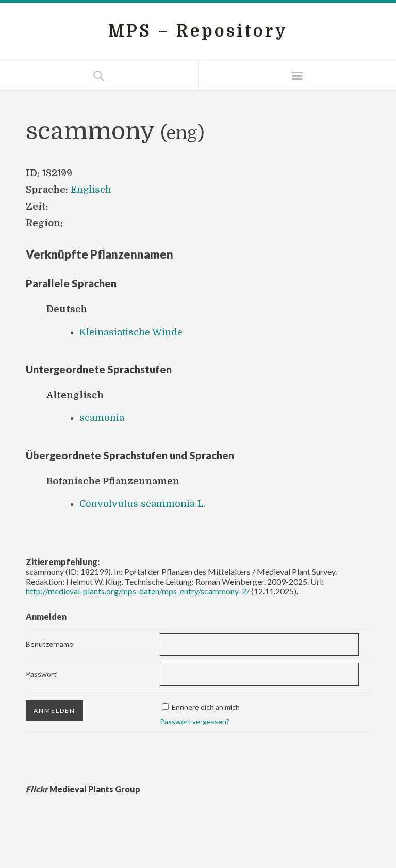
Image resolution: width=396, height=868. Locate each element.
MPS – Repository (198, 31)
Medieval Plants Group (83, 789)
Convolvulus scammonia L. (142, 504)
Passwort (41, 674)
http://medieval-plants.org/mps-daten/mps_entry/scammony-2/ (138, 591)
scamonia (102, 418)
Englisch (91, 190)
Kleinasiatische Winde (131, 332)
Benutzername (49, 644)
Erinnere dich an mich (206, 707)
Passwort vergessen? (195, 721)
